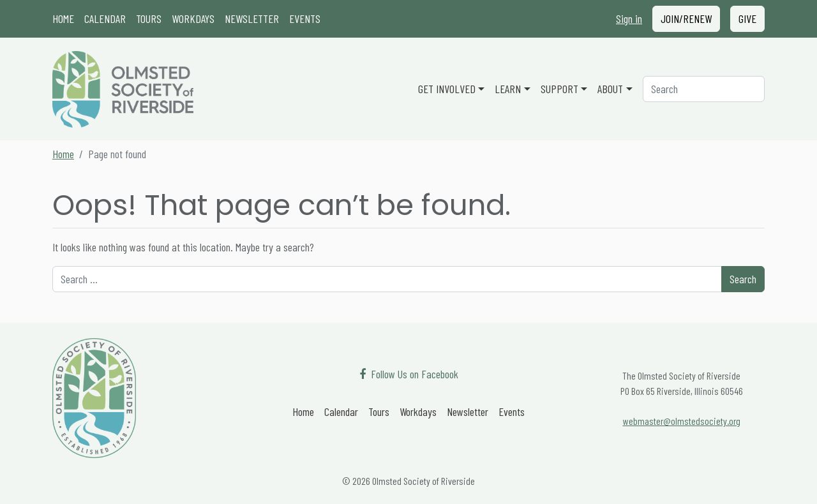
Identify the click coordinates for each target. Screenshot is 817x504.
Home (63, 19)
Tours (149, 19)
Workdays (193, 19)
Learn (508, 89)
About (610, 89)
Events (305, 19)
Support (559, 89)
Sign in (629, 19)
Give (747, 19)
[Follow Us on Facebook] (409, 374)
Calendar (105, 19)
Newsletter (252, 19)
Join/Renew (686, 19)
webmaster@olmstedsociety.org (682, 421)
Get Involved (447, 89)
